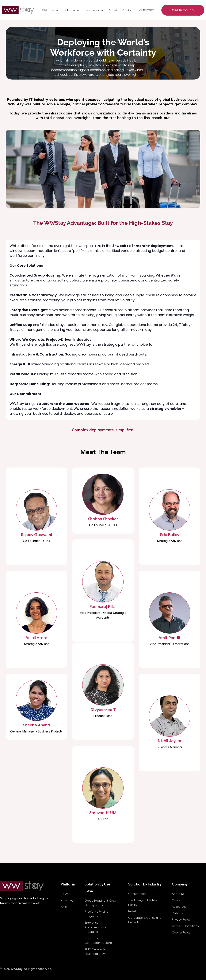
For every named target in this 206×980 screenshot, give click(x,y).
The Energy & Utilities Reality (143, 902)
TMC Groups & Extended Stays (95, 951)
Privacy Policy (181, 920)
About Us (178, 894)
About (113, 10)
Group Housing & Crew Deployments (100, 903)
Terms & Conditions (185, 926)
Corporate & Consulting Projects (145, 920)
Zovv (64, 894)
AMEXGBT (147, 10)
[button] (50, 10)
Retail (132, 911)
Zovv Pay (67, 900)
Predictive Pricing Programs (96, 914)
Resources (179, 907)
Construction (137, 894)
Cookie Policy (181, 932)
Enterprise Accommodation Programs (96, 927)
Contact (128, 10)
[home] (19, 10)
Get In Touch (183, 10)
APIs (64, 907)
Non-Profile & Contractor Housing (98, 940)
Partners (177, 913)
